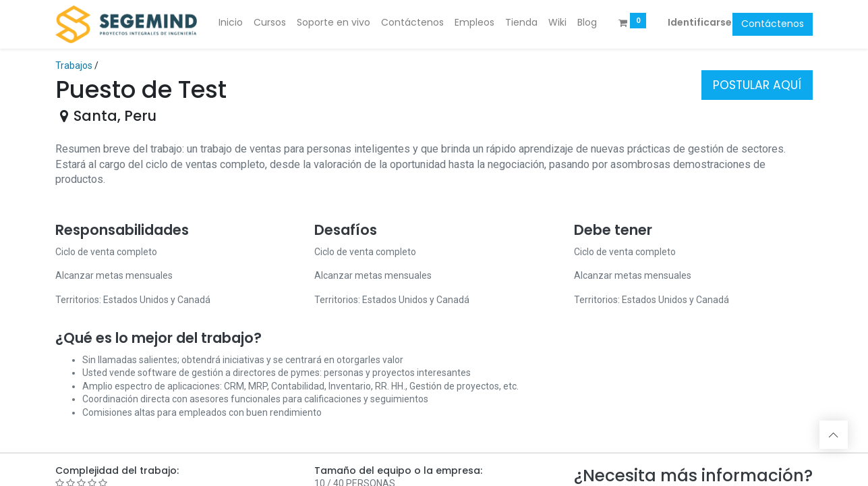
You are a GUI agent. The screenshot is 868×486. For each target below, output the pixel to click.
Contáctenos (773, 24)
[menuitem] (231, 23)
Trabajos (74, 65)
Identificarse (700, 22)
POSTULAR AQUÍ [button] (757, 85)
